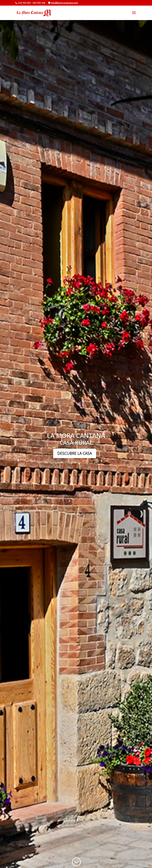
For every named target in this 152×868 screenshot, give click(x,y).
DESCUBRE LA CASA (75, 453)
